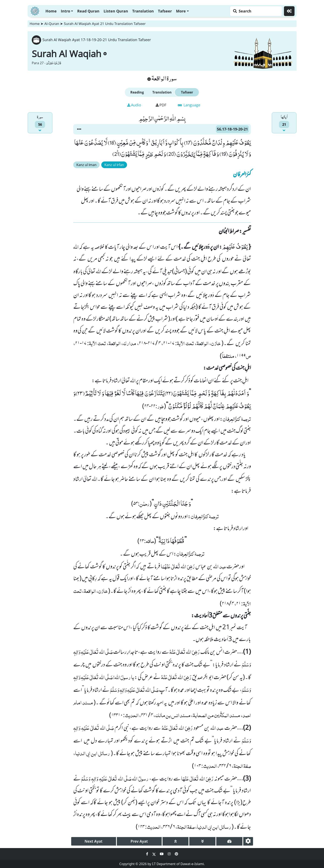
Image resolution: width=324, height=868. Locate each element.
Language (189, 105)
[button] (79, 129)
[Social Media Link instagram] (170, 854)
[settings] (248, 841)
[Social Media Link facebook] (148, 854)
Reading (137, 92)
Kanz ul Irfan (114, 165)
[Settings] (289, 11)
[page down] (202, 841)
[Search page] (255, 11)
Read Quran (88, 11)
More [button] (181, 11)
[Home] (35, 10)
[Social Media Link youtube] (162, 854)
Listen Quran (116, 11)
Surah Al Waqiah (69, 54)
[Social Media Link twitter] (154, 854)
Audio (134, 105)
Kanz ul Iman (86, 165)
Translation (143, 11)
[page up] (176, 841)
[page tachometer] (229, 841)
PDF (161, 105)
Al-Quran (52, 24)
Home (51, 11)
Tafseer (165, 11)
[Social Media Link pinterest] (176, 854)
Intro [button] (65, 11)
